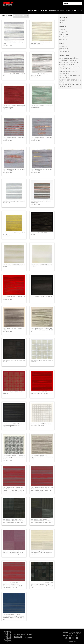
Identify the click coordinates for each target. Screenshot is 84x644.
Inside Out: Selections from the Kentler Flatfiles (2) (68, 72)
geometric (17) (63, 49)
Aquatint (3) (62, 29)
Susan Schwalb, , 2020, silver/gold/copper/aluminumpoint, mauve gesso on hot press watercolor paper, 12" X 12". (14, 552)
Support (78, 10)
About (70, 10)
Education (54, 10)
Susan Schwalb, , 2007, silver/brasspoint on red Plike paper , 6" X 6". (41, 393)
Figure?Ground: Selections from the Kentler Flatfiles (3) (70, 68)
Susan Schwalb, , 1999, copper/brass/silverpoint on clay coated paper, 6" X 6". (42, 457)
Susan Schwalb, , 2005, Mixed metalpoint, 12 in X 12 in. (40, 43)
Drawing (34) (63, 20)
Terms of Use (72, 641)
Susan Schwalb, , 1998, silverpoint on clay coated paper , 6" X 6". (41, 424)
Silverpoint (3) (63, 39)
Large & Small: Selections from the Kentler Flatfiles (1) (69, 77)
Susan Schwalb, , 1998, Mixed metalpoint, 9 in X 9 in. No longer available (40, 75)
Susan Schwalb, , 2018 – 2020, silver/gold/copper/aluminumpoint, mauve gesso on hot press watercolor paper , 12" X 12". (14, 521)
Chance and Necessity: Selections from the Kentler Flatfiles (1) (69, 59)
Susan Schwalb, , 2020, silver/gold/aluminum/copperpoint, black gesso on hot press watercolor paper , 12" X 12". (42, 521)
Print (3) (61, 23)
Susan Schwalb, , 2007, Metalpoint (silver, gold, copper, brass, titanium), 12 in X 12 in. (42, 330)
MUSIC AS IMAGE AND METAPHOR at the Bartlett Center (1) (70, 85)
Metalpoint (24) (63, 34)
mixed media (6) (64, 51)
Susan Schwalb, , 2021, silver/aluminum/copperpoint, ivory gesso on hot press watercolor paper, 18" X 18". (42, 552)
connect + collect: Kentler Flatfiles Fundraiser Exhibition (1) (69, 63)
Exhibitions (34, 10)
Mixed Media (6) (64, 37)
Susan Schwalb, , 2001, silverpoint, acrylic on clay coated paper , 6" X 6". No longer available (14, 425)
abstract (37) (63, 46)
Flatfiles (44, 10)
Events (63, 10)
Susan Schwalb (21, 16)
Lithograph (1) (63, 32)
